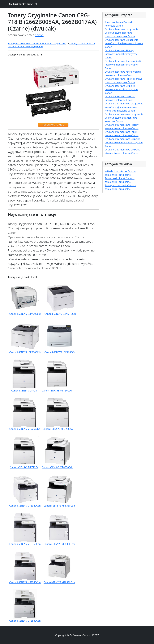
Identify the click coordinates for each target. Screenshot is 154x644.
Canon (39, 35)
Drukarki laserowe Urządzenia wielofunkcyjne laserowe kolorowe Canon (124, 43)
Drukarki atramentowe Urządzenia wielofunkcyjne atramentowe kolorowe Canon (124, 118)
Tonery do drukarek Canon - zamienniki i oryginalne (37, 44)
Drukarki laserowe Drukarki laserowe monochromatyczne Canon (121, 89)
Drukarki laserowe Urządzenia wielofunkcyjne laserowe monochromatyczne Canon (122, 33)
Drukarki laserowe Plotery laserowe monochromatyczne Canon (121, 54)
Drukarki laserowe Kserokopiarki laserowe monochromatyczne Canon (123, 65)
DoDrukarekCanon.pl (22, 4)
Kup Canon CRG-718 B (53, 125)
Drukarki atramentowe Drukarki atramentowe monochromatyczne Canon (124, 142)
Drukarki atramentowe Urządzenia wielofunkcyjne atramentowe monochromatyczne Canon (124, 107)
